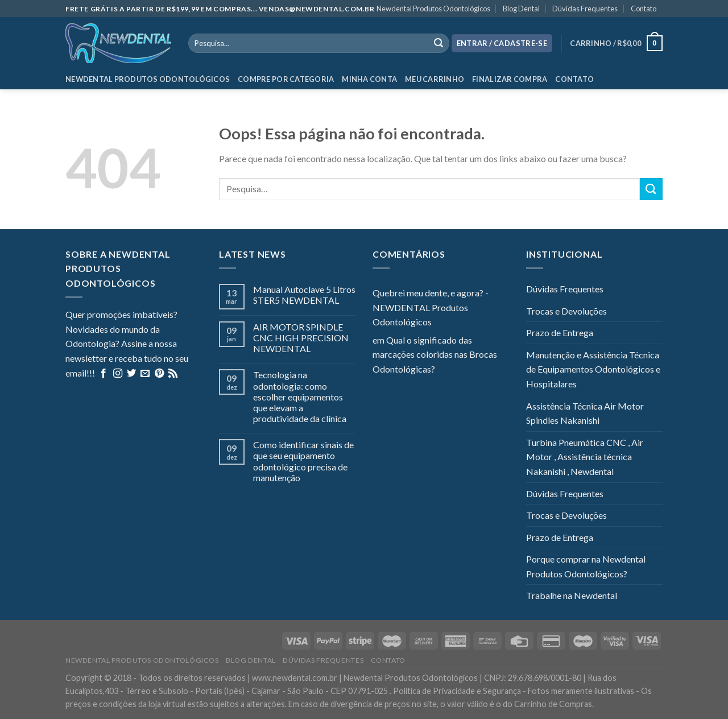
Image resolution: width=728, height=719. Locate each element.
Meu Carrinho (435, 79)
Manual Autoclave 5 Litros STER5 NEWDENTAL (304, 295)
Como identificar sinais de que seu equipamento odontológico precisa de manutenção (303, 461)
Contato (644, 9)
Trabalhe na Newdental (572, 595)
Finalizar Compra (510, 79)
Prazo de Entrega (560, 332)
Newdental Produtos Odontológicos (433, 9)
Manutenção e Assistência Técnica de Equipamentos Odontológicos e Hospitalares (593, 369)
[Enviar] (651, 189)
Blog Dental (521, 9)
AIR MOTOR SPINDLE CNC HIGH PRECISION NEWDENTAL (301, 338)
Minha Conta (369, 79)
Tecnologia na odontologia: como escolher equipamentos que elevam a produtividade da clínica (300, 396)
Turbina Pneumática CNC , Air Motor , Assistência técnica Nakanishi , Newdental (585, 457)
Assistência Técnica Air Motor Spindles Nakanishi (585, 413)
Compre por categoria (286, 79)
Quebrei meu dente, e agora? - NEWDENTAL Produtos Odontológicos (431, 307)
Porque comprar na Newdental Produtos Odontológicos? (586, 566)
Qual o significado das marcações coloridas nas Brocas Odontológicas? (435, 354)
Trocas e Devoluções (566, 311)
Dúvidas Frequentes (585, 9)
